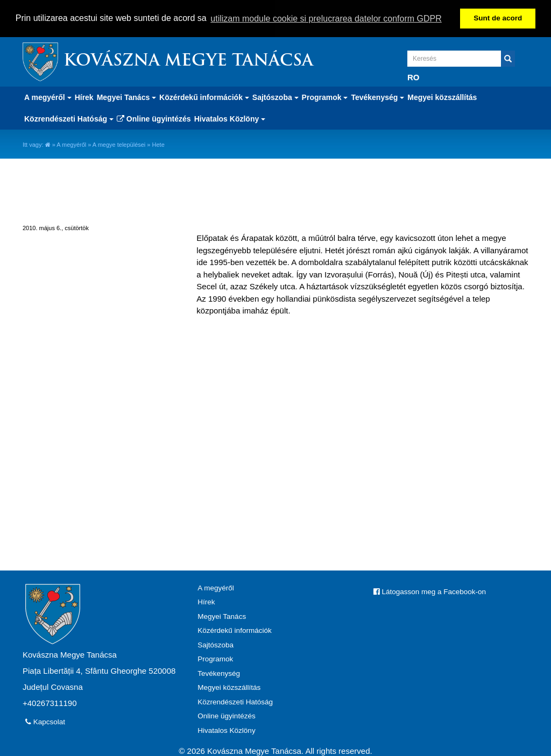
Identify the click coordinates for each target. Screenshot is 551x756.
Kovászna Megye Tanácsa (188, 61)
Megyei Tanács (222, 616)
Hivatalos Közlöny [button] (230, 118)
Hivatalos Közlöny (226, 730)
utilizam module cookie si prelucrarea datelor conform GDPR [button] (326, 19)
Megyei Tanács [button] (126, 97)
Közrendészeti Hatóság (235, 701)
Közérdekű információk (234, 630)
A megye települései (119, 144)
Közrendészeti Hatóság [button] (69, 118)
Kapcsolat (45, 721)
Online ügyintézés (154, 118)
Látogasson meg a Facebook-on (430, 591)
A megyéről (71, 144)
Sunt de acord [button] (498, 18)
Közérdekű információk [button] (204, 97)
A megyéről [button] (48, 97)
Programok (215, 658)
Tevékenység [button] (377, 97)
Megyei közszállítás (442, 97)
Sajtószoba (216, 644)
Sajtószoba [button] (275, 97)
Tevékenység (219, 673)
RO (414, 77)
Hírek (84, 97)
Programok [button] (325, 97)
